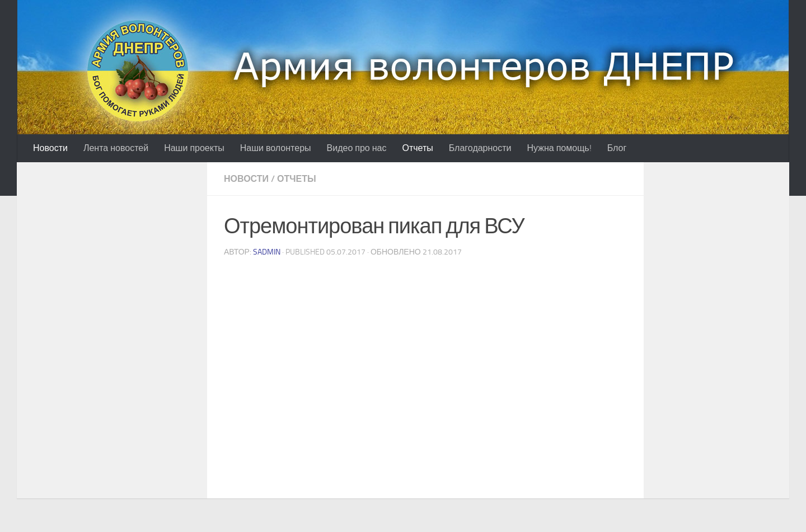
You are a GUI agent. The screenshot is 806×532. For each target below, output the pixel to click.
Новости (50, 148)
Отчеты (417, 148)
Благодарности (480, 148)
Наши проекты (194, 148)
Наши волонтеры (276, 148)
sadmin (267, 252)
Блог (617, 148)
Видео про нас (357, 148)
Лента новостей (116, 148)
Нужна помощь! (559, 148)
